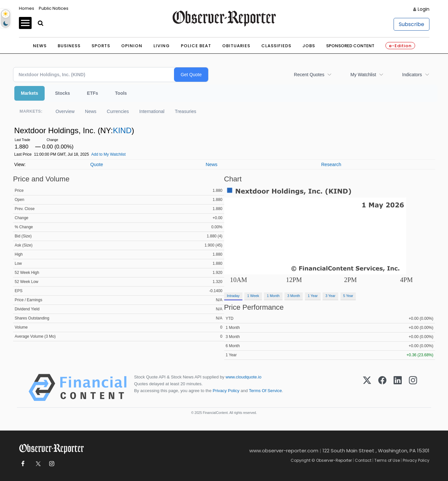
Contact (363, 460)
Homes (27, 8)
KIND (122, 130)
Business (69, 46)
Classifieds (276, 46)
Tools (121, 93)
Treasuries (186, 111)
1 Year (313, 296)
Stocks (63, 93)
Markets (29, 93)
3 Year (331, 296)
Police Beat (196, 46)
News (40, 46)
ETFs (93, 93)
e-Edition (400, 46)
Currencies (118, 111)
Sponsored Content (350, 46)
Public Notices (54, 8)
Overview (65, 111)
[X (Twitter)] (367, 388)
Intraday (233, 296)
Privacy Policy (226, 391)
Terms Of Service (265, 391)
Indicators (412, 75)
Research (331, 164)
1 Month (273, 296)
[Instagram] (413, 388)
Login (424, 9)
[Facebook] (382, 388)
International (152, 111)
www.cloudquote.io (243, 377)
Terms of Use (387, 460)
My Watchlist (363, 75)
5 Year (348, 296)
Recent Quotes (309, 75)
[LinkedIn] (398, 388)
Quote (97, 164)
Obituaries (236, 46)
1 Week (253, 296)
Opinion (132, 46)
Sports (101, 46)
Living (162, 46)
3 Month (294, 296)
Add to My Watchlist (108, 154)
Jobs (309, 46)
